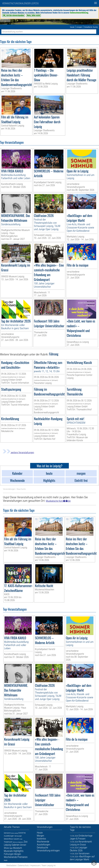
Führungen (9, 854)
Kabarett (16, 839)
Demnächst (7, 833)
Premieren (22, 857)
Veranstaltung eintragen (48, 851)
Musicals (8, 851)
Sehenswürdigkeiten (18, 842)
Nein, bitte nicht (34, 15)
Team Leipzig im (49, 865)
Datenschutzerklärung (79, 13)
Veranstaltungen (9, 489)
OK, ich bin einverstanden (13, 15)
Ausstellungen (9, 836)
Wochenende (10, 857)
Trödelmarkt (8, 842)
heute (72, 27)
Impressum (35, 865)
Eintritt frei (22, 833)
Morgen (18, 854)
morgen (79, 27)
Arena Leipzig (15, 833)
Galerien (16, 845)
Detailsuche (42, 848)
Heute (6, 860)
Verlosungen (18, 836)
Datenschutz (23, 865)
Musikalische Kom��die (58, 501)
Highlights (18, 851)
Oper (11, 848)
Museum (18, 848)
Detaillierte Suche (91, 27)
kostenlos (41, 839)
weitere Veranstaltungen (18, 452)
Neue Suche (21, 489)
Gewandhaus (8, 839)
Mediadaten (11, 865)
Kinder (21, 839)
